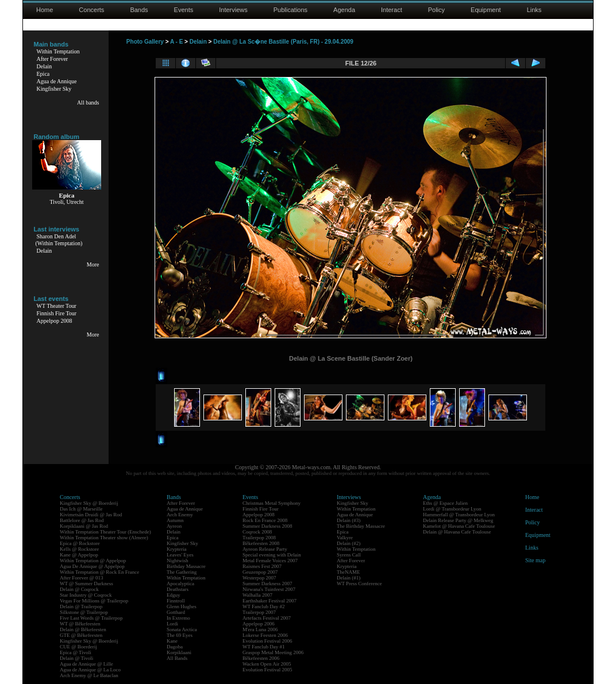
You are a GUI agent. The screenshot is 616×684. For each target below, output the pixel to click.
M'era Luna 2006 (260, 629)
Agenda (344, 10)
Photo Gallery (145, 42)
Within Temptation (58, 51)
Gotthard (176, 612)
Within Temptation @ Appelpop (93, 561)
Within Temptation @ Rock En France (99, 572)
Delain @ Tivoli (76, 658)
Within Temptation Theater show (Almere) (104, 538)
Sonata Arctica (182, 629)
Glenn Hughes (182, 606)
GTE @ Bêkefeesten (81, 635)
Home (45, 10)
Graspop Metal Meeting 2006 (273, 652)
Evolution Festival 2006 (267, 641)
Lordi (172, 624)
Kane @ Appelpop (79, 555)
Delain (45, 66)
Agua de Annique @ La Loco (90, 670)
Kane (172, 641)
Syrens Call (349, 555)
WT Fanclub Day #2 (264, 606)
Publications (290, 10)
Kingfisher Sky (54, 89)
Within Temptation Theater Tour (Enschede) (105, 532)
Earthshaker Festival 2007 (269, 601)
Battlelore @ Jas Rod (82, 520)
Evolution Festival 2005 (267, 670)
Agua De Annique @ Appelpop (92, 566)
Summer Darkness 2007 (267, 583)
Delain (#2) (349, 543)
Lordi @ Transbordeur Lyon (452, 509)
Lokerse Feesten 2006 (265, 635)
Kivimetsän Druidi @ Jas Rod (91, 515)
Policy (436, 10)
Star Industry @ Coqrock (86, 595)
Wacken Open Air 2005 (267, 664)
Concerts (91, 10)
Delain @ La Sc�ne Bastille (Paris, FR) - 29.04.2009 (283, 42)
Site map (535, 560)
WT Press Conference (359, 583)
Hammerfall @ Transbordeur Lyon (459, 515)
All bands (88, 103)
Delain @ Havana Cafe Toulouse (457, 532)
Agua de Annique (57, 81)
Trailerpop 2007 (259, 612)
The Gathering (182, 572)
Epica (43, 74)
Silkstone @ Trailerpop (84, 612)
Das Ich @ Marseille (81, 509)
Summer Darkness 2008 (267, 526)
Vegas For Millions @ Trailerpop (94, 601)
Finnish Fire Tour (57, 313)
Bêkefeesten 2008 (261, 543)
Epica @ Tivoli (76, 652)
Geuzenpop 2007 (260, 572)
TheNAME (349, 572)
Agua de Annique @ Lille (86, 664)
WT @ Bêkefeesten (80, 624)
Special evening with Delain (272, 555)
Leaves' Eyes (180, 555)
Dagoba (175, 647)
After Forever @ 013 (82, 578)
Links (534, 10)
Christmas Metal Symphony (272, 503)
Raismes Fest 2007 (262, 566)
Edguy (174, 595)
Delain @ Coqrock (79, 589)
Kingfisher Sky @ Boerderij (89, 503)
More (93, 264)
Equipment (486, 10)
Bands (139, 10)
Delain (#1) (349, 578)
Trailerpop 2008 (259, 538)
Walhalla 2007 (257, 595)
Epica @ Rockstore (80, 543)
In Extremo (178, 618)
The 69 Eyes (180, 635)
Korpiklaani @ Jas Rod (84, 526)
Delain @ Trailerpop (81, 606)
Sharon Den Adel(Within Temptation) (59, 240)
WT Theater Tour (57, 306)
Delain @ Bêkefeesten (83, 629)
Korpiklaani (179, 652)
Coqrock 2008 (257, 532)
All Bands (177, 658)
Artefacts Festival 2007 (267, 618)
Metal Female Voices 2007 (270, 561)
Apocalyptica (180, 583)
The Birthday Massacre (361, 526)
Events (184, 10)
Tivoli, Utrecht (66, 202)
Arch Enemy (180, 515)
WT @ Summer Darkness (86, 583)
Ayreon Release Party (265, 549)
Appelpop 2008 (55, 321)
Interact (392, 10)
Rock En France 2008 (265, 520)
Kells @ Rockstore (79, 549)
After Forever (53, 59)
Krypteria (176, 549)
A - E (176, 42)
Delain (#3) (349, 520)
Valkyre (345, 538)
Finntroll (176, 601)
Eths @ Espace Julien (445, 503)
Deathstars (178, 589)
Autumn (175, 520)
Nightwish (178, 561)
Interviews (233, 10)
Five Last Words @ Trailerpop (91, 618)
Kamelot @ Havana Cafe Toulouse (459, 526)
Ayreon (174, 526)
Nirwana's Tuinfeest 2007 (269, 589)
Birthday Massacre (186, 566)
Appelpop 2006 (259, 624)
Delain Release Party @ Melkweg (458, 520)
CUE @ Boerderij (78, 647)
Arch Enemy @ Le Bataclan (89, 675)
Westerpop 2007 (259, 578)
